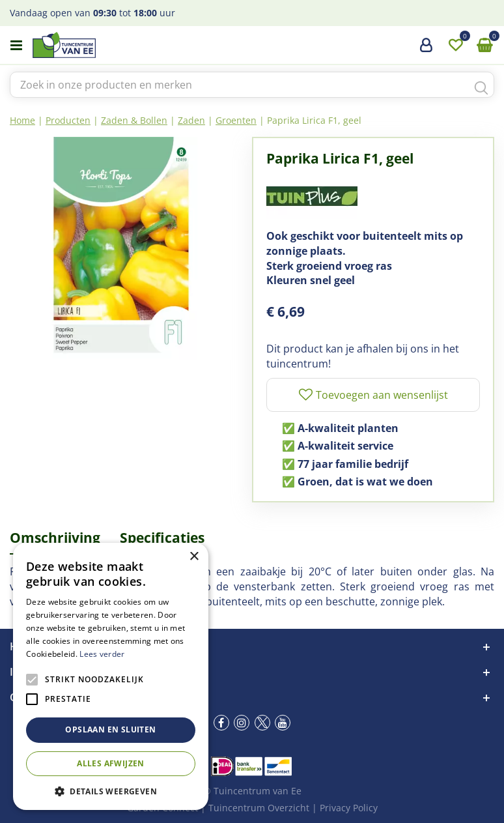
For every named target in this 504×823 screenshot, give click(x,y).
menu (16, 46)
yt (283, 723)
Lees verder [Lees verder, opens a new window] (102, 654)
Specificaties (162, 538)
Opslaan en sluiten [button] (110, 729)
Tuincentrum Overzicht (259, 808)
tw (262, 723)
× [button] (194, 557)
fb (221, 723)
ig (242, 723)
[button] (111, 791)
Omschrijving (55, 538)
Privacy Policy (349, 808)
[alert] (111, 676)
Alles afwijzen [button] (111, 763)
